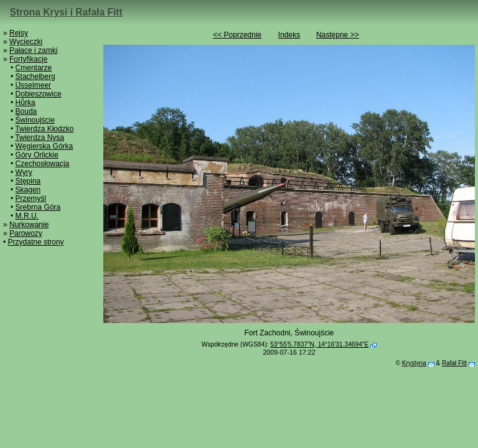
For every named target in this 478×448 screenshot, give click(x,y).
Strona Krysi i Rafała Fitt (66, 12)
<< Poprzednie (237, 35)
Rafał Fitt (454, 363)
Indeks (289, 35)
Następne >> (338, 35)
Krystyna (414, 363)
